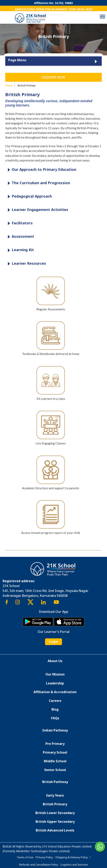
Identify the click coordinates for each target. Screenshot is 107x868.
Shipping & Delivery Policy (72, 857)
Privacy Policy (45, 857)
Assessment (20, 237)
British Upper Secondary (55, 822)
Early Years (55, 795)
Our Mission (55, 674)
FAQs (55, 718)
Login (53, 642)
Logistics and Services (75, 865)
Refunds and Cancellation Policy (39, 865)
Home (9, 85)
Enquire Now (53, 77)
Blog (55, 709)
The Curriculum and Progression (38, 183)
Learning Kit (20, 250)
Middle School (55, 761)
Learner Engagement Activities (37, 210)
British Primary (55, 804)
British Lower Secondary (55, 813)
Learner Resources (26, 264)
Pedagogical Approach (29, 196)
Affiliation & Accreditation (55, 692)
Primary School (55, 752)
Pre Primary (55, 744)
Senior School (55, 770)
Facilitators (19, 223)
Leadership (55, 683)
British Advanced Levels (55, 830)
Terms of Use (25, 857)
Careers (55, 701)
